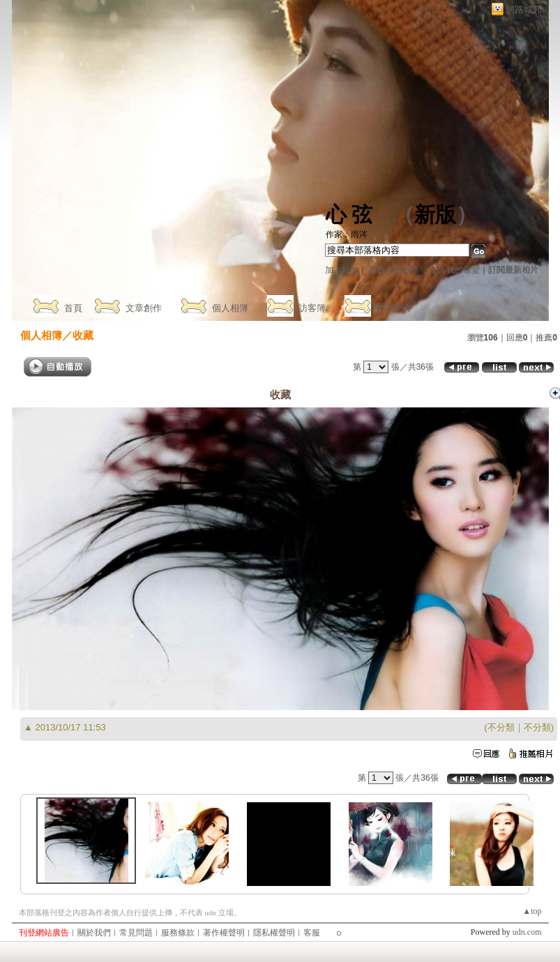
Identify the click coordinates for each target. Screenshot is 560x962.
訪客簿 (312, 308)
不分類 (501, 727)
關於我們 (94, 933)
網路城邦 (524, 9)
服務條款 (178, 933)
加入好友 (342, 270)
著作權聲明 (224, 933)
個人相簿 (230, 308)
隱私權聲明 (274, 933)
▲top (532, 911)
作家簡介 (394, 308)
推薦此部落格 (394, 270)
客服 (312, 933)
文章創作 (144, 308)
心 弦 (349, 215)
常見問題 (136, 933)
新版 (435, 215)
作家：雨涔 (347, 234)
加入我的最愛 (455, 270)
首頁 (73, 308)
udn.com (527, 932)
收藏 (83, 335)
